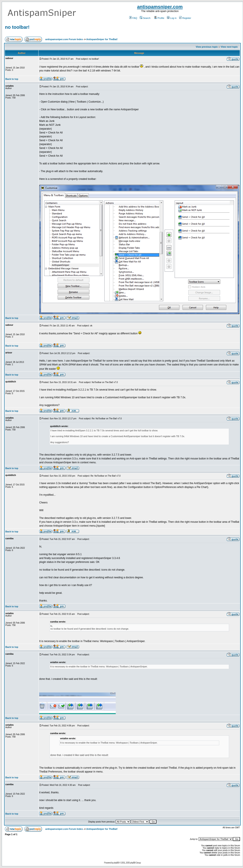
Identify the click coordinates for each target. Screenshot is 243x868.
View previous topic (207, 47)
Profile (159, 18)
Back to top (12, 79)
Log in (172, 18)
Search (145, 18)
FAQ (133, 18)
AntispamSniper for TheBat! (102, 39)
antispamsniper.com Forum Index (64, 39)
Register (185, 18)
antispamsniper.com (160, 7)
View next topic (229, 47)
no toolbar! (17, 27)
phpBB (116, 863)
